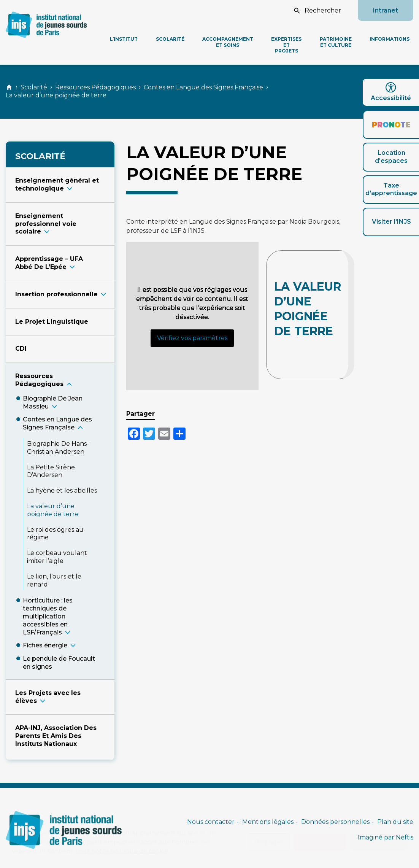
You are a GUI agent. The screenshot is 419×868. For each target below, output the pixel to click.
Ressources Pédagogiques (95, 87)
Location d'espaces (391, 157)
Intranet (386, 10)
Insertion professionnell (56, 294)
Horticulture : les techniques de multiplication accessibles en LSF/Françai (48, 616)
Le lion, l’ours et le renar (54, 580)
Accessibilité (391, 92)
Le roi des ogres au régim (55, 534)
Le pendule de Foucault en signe (59, 663)
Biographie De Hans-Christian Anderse (58, 448)
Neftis (405, 837)
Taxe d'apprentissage (391, 189)
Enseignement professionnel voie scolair (46, 224)
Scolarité (170, 39)
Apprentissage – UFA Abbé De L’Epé (49, 263)
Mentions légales (268, 822)
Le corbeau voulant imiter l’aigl (57, 557)
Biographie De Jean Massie (53, 402)
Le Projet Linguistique (52, 322)
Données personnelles (335, 822)
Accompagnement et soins (228, 42)
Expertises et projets (286, 45)
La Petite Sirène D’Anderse (51, 471)
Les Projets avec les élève (48, 697)
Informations (390, 39)
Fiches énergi (45, 645)
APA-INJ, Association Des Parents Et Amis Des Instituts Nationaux (56, 736)
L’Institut (124, 39)
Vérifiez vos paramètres (192, 338)
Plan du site (395, 822)
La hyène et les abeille (62, 490)
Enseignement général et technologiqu (57, 184)
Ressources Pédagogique (39, 380)
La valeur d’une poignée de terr (53, 510)
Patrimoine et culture (336, 42)
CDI (21, 349)
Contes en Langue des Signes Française (203, 87)
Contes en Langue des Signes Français (57, 423)
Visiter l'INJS (391, 222)
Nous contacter (211, 822)
